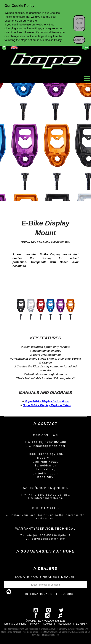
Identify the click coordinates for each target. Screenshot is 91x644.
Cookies (48, 624)
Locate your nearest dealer (45, 577)
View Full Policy (79, 23)
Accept (79, 40)
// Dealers (46, 569)
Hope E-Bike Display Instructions (47, 401)
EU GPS (81, 624)
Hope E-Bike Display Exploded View (47, 405)
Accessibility (64, 624)
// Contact (45, 424)
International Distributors (49, 594)
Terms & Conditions (15, 624)
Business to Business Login (85, 48)
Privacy (34, 624)
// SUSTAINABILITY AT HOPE (45, 551)
